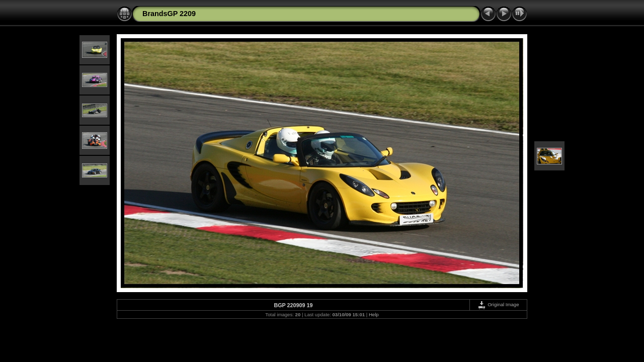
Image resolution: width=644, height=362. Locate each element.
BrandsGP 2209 (169, 14)
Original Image (498, 304)
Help (374, 314)
